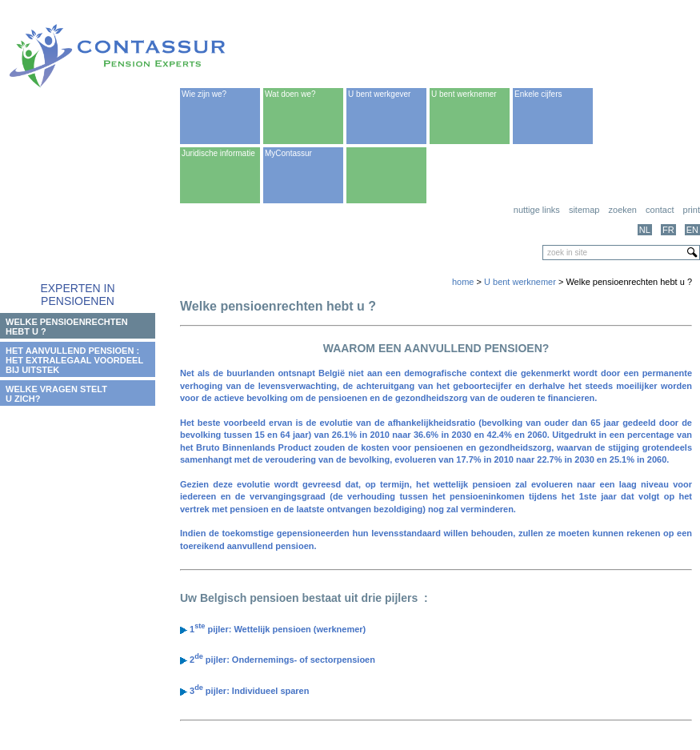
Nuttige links (537, 210)
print (692, 210)
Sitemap (584, 210)
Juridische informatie (218, 153)
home (463, 282)
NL (645, 230)
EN (692, 230)
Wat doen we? (290, 94)
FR (668, 230)
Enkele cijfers (538, 94)
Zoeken (623, 210)
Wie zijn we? (204, 94)
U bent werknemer (464, 94)
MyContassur (288, 153)
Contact (660, 210)
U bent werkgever (379, 94)
